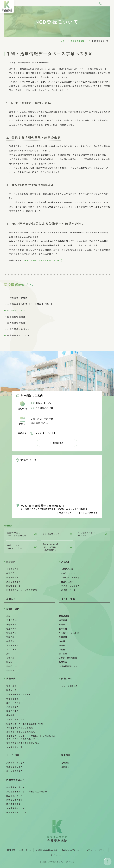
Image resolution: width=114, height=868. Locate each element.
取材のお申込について (72, 850)
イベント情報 (68, 599)
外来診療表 (58, 443)
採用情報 (66, 755)
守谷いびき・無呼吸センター (15, 547)
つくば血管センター (52, 534)
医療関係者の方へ (78, 41)
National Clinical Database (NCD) (44, 260)
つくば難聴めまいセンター (87, 534)
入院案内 (66, 562)
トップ (61, 41)
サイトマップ (57, 855)
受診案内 (11, 562)
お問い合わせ (25, 850)
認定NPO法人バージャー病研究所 (17, 534)
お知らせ (11, 599)
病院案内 (11, 678)
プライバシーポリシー (97, 850)
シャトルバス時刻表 (88, 513)
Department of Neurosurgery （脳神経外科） (50, 547)
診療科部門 (13, 609)
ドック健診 (13, 755)
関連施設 (11, 850)
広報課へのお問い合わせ (47, 850)
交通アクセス (65, 513)
